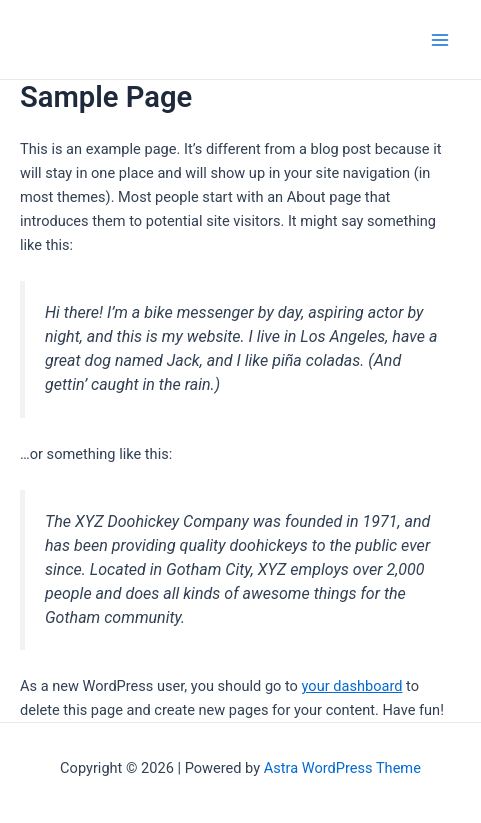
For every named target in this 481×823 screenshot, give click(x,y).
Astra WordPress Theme (342, 768)
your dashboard (352, 686)
